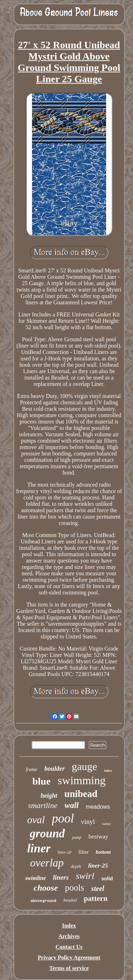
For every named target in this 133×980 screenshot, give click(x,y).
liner (39, 848)
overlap (47, 863)
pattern (96, 898)
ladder (107, 824)
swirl (85, 876)
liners (61, 877)
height (49, 796)
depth (76, 866)
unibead (81, 794)
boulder (54, 769)
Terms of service (69, 968)
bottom (103, 852)
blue (41, 781)
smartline (43, 805)
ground (47, 834)
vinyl (88, 822)
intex (108, 770)
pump (77, 837)
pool (63, 818)
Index (69, 926)
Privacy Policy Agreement (69, 957)
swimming (82, 780)
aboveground (43, 901)
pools (74, 888)
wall (72, 805)
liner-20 (65, 852)
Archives (69, 936)
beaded (70, 900)
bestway (99, 837)
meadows (98, 807)
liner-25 (98, 866)
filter (84, 852)
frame (32, 769)
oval (36, 820)
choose (46, 888)
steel (98, 888)
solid (107, 879)
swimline (36, 878)
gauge (84, 766)
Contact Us (69, 947)
